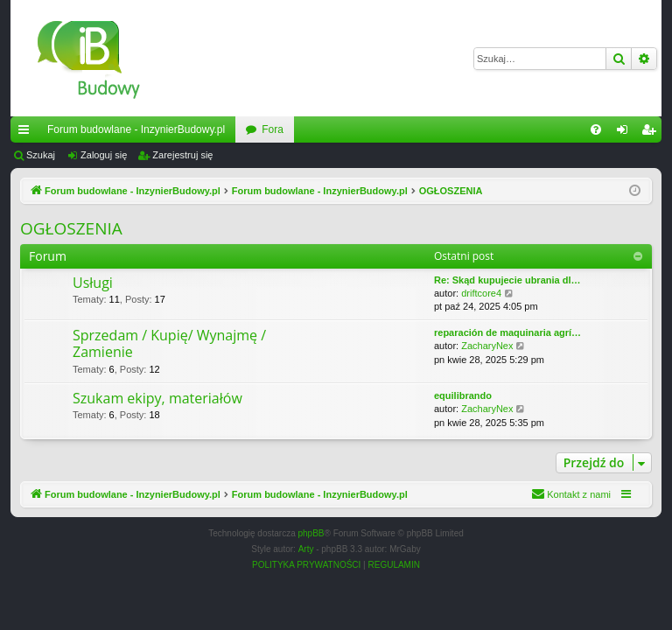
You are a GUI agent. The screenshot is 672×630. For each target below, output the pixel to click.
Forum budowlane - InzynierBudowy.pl (136, 129)
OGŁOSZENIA (71, 228)
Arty (306, 549)
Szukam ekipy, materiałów (157, 398)
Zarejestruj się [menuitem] (652, 133)
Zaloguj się (104, 155)
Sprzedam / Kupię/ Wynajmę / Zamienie (169, 343)
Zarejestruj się (182, 155)
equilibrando (463, 395)
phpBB (311, 533)
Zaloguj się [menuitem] (626, 133)
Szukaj (41, 155)
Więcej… (27, 133)
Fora (273, 129)
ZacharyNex (487, 346)
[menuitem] (596, 129)
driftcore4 (481, 293)
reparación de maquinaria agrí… (507, 332)
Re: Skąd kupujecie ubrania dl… (507, 280)
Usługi (93, 283)
